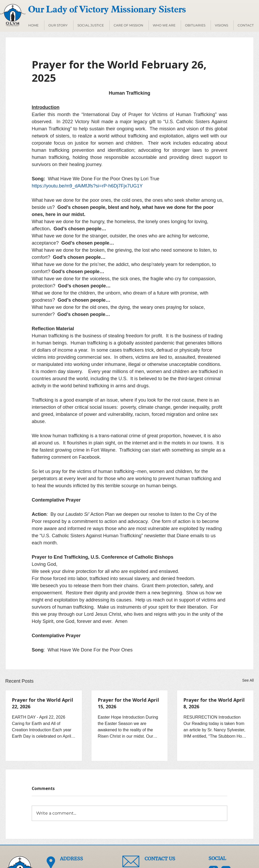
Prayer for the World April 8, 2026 (214, 703)
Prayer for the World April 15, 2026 (128, 703)
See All (248, 680)
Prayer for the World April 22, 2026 (43, 703)
